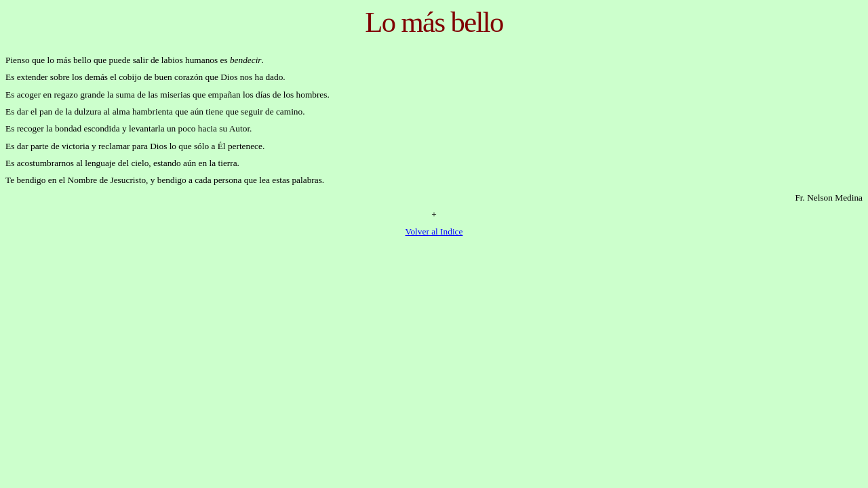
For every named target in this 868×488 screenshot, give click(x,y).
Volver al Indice (434, 231)
